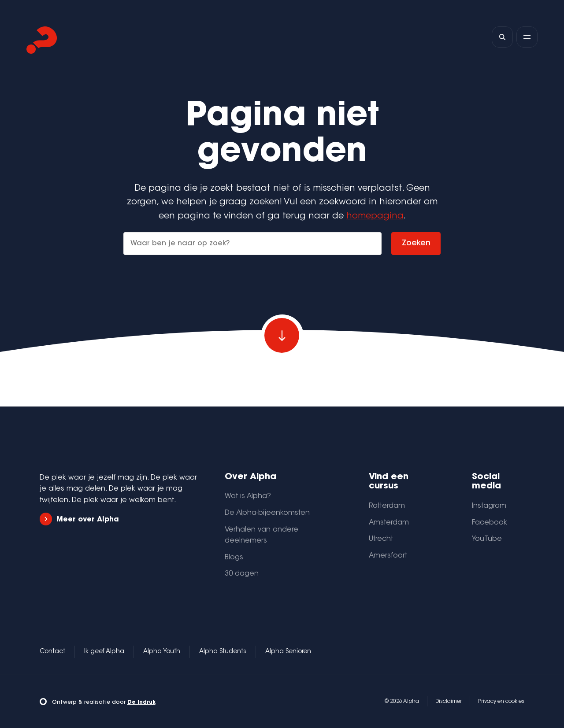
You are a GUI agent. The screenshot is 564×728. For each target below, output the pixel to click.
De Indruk (141, 702)
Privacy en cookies (501, 702)
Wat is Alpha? (248, 496)
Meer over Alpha (79, 519)
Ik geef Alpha (104, 652)
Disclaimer (449, 702)
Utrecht (381, 539)
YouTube (487, 539)
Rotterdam (387, 506)
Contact (52, 652)
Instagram (489, 506)
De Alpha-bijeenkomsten (267, 513)
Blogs (234, 558)
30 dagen (242, 574)
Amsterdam (389, 523)
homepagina (375, 216)
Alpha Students (223, 652)
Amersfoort (388, 556)
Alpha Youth (162, 652)
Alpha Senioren (288, 652)
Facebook (490, 523)
